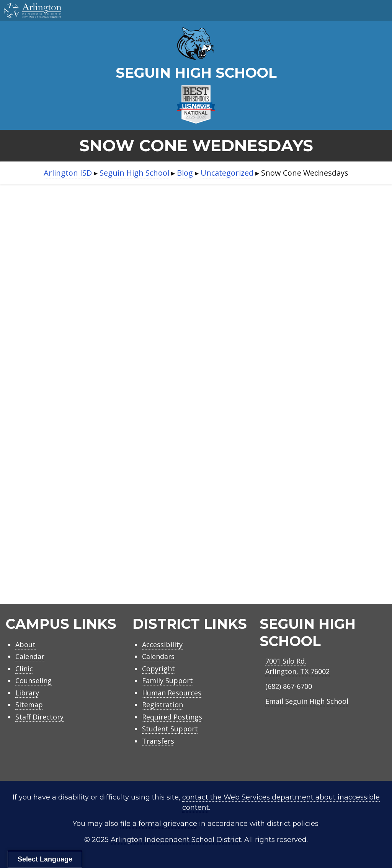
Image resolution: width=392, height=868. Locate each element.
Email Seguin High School (307, 701)
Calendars (158, 656)
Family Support (167, 680)
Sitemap (29, 705)
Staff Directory (39, 717)
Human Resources (172, 693)
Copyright (158, 669)
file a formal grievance (159, 824)
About (25, 644)
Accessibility (162, 644)
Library (27, 693)
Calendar (30, 656)
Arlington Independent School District (176, 840)
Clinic (24, 669)
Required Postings (172, 717)
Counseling (33, 680)
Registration (163, 705)
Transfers (158, 741)
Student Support (170, 729)
